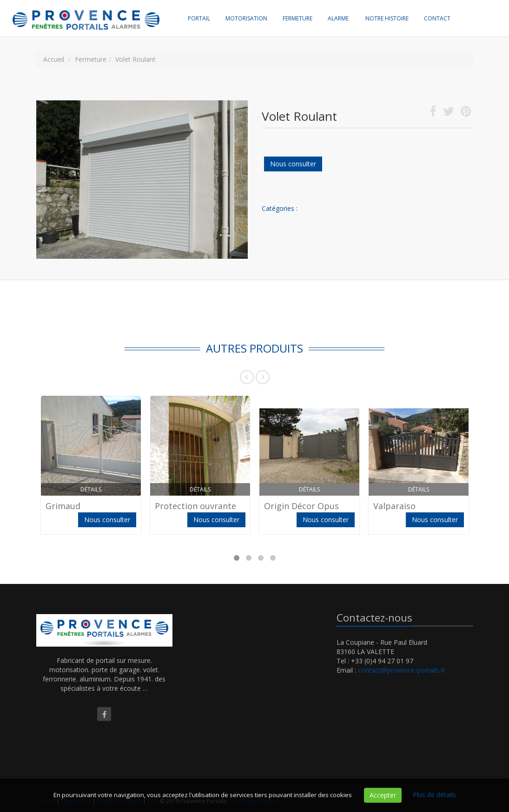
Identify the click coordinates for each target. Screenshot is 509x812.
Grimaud (63, 506)
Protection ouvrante (195, 506)
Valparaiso (394, 506)
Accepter (383, 795)
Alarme (338, 18)
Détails (91, 489)
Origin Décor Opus (301, 506)
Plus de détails (434, 795)
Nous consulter (293, 164)
